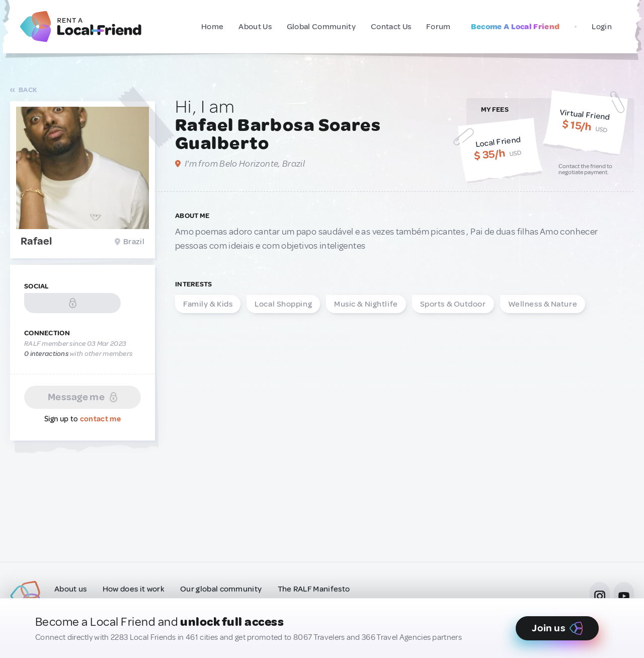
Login (602, 27)
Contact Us (391, 27)
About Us (255, 27)
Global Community (321, 27)
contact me (100, 419)
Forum (438, 27)
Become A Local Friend (515, 27)
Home (212, 27)
